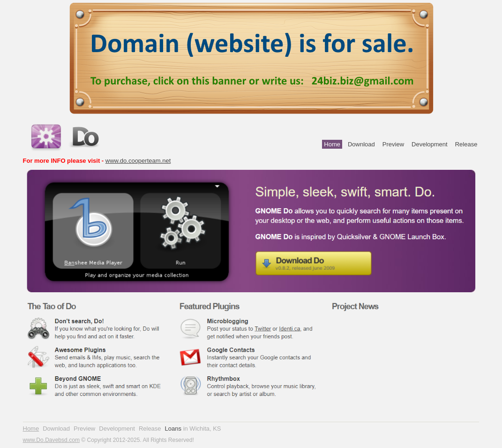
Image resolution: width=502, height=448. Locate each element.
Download (361, 144)
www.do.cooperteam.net (138, 161)
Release (466, 144)
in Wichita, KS (202, 429)
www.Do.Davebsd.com (52, 440)
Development (430, 144)
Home (332, 144)
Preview (393, 144)
